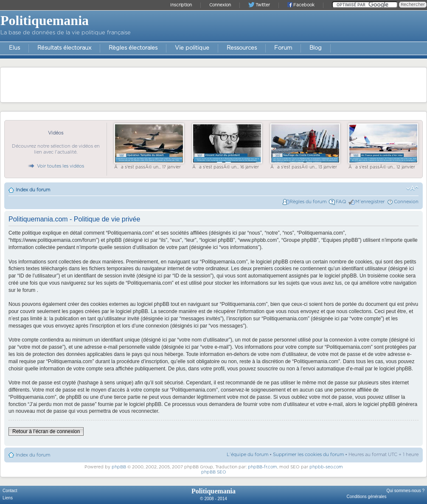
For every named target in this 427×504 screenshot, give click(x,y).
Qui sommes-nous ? (406, 491)
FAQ (341, 202)
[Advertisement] (213, 84)
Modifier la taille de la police (412, 188)
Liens (8, 498)
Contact (10, 491)
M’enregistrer (370, 202)
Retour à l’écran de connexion (46, 431)
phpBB (119, 467)
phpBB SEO (214, 472)
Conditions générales (367, 497)
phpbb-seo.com (326, 467)
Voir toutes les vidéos (56, 166)
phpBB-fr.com (263, 467)
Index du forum (33, 190)
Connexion (406, 202)
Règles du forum (308, 202)
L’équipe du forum (247, 455)
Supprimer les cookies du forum (308, 455)
